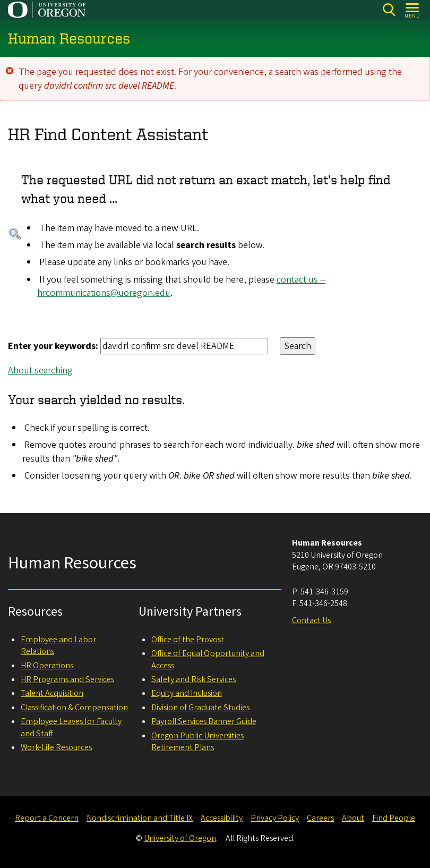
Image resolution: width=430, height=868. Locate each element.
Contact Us (311, 620)
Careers (320, 818)
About (353, 818)
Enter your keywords (52, 346)
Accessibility (222, 818)
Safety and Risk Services (193, 679)
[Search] (389, 10)
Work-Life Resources (56, 747)
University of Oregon (180, 838)
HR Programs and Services (67, 679)
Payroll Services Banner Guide (204, 721)
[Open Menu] (413, 10)
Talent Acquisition (52, 693)
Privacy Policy (275, 818)
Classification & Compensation (74, 708)
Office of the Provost (188, 640)
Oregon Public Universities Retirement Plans (197, 742)
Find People (394, 818)
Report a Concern (47, 818)
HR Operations (47, 666)
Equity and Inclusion (187, 693)
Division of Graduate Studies (200, 708)
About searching (40, 371)
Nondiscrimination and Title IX (140, 818)
